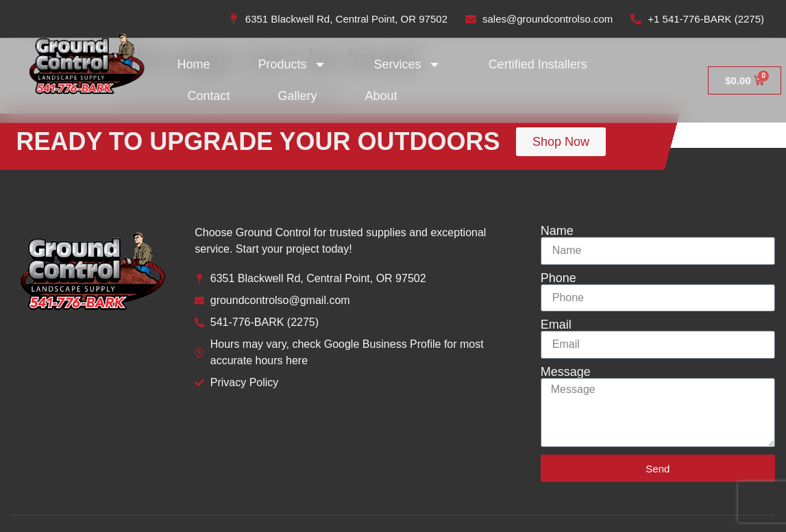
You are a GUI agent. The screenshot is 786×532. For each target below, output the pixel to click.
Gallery (298, 96)
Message (566, 372)
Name (557, 231)
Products (292, 64)
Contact (209, 96)
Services (407, 64)
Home (194, 64)
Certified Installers (538, 64)
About (381, 96)
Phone (558, 278)
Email (556, 325)
